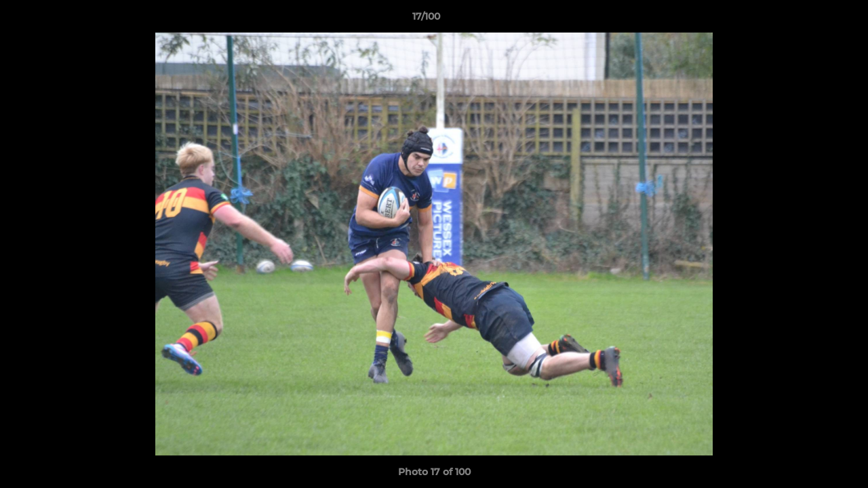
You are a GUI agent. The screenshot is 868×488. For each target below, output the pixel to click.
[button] (811, 20)
